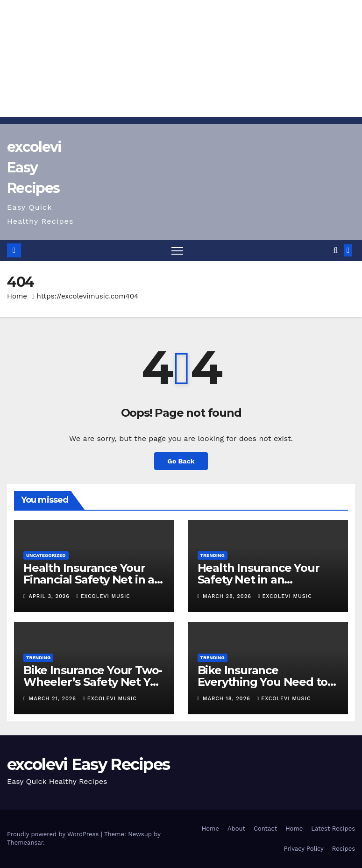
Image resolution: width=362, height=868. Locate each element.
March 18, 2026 (227, 699)
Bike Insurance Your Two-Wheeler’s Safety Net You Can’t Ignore (94, 682)
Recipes (344, 849)
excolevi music (103, 596)
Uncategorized (46, 555)
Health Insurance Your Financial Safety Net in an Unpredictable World (92, 580)
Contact (265, 829)
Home (17, 296)
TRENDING (213, 555)
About (236, 829)
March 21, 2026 (54, 699)
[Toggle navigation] (177, 251)
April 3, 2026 (50, 596)
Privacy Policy (304, 849)
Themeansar (25, 843)
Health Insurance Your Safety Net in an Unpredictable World (259, 580)
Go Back (181, 461)
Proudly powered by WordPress (54, 834)
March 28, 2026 (228, 596)
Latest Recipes (333, 829)
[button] (336, 250)
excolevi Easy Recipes (34, 167)
